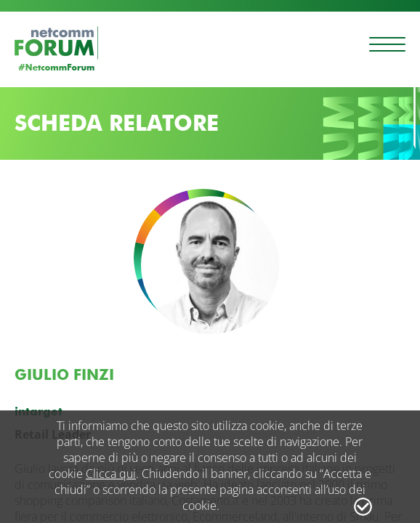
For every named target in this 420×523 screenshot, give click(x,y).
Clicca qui (111, 474)
